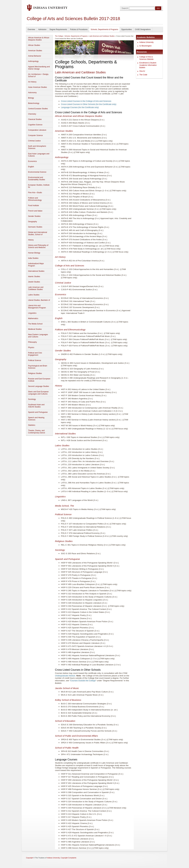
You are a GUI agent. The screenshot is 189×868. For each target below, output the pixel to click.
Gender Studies (34, 216)
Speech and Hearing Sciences (36, 419)
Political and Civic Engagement (35, 354)
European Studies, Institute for (39, 186)
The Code (143, 75)
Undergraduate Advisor (65, 676)
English (31, 167)
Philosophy (32, 342)
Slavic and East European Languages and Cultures (38, 393)
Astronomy (32, 93)
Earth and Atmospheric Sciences (37, 147)
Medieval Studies (35, 329)
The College (59, 36)
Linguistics (32, 313)
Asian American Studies (38, 87)
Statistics (32, 425)
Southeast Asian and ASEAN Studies (36, 406)
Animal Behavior (35, 56)
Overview (31, 29)
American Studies (35, 51)
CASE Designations (143, 29)
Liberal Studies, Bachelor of (39, 300)
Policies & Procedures (79, 29)
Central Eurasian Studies (38, 109)
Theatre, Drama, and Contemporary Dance (37, 432)
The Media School (35, 324)
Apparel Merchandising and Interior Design (39, 68)
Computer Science (35, 135)
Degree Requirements (58, 29)
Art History (32, 82)
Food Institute (34, 206)
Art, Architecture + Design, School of (38, 75)
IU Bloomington (145, 46)
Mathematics (33, 318)
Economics (32, 161)
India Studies (33, 258)
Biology (31, 98)
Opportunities (127, 29)
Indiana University (146, 42)
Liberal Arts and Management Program (37, 307)
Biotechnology (34, 103)
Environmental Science (37, 172)
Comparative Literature (37, 130)
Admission (42, 29)
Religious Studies (35, 373)
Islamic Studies (34, 276)
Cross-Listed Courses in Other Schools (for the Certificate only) (89, 104)
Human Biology (34, 253)
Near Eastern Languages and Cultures (38, 336)
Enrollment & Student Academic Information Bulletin (148, 65)
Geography (32, 222)
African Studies (34, 45)
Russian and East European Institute (39, 380)
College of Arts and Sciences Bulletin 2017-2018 (73, 19)
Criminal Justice (34, 141)
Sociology (32, 399)
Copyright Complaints (68, 858)
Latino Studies (34, 295)
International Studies (36, 271)
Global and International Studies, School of (38, 233)
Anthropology (33, 61)
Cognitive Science (35, 125)
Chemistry (32, 114)
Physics (31, 347)
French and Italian (35, 211)
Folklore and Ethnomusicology (35, 199)
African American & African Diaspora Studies (39, 39)
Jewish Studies (34, 282)
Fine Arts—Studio (35, 193)
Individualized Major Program (36, 265)
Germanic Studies (35, 227)
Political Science (35, 360)
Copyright (29, 858)
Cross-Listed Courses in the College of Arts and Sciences (86, 101)
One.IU (142, 71)
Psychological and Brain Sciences (38, 367)
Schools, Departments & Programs (104, 29)
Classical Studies (35, 119)
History (31, 240)
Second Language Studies (39, 386)
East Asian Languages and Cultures (39, 155)
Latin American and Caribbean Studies (36, 288)
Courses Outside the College (83, 681)
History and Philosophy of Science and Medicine (38, 246)
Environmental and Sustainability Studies (37, 178)
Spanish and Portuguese (38, 412)
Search (125, 8)
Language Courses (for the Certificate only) (80, 107)
